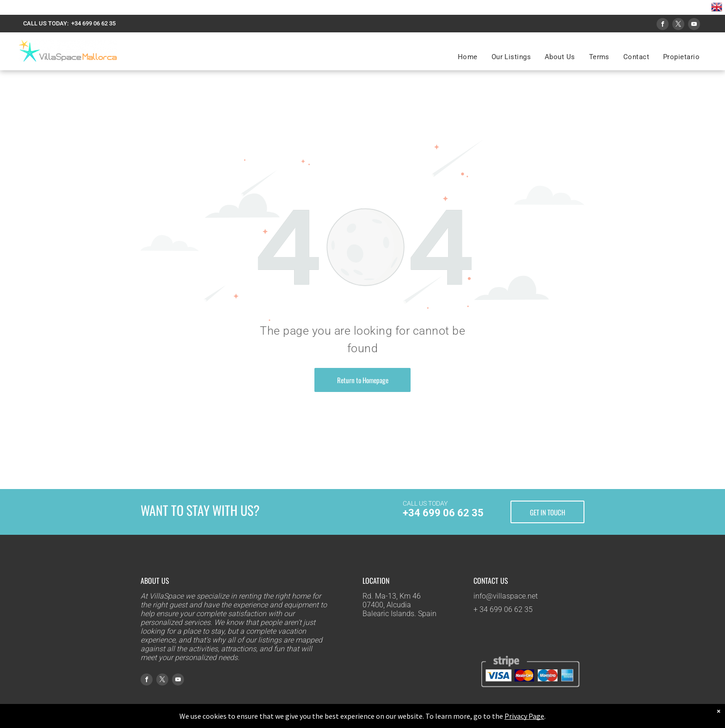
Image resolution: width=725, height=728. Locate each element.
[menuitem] (468, 57)
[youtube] (694, 25)
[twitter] (678, 25)
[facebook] (663, 25)
